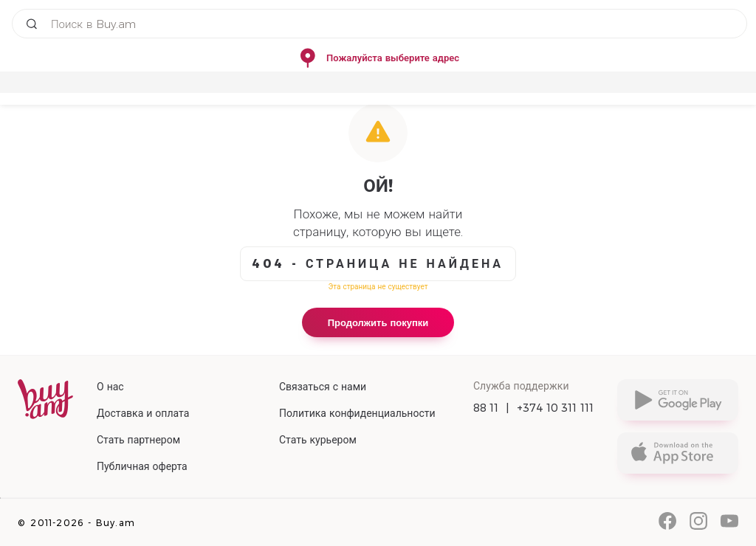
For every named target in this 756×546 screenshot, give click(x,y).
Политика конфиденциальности (357, 413)
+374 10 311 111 (556, 408)
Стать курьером (318, 440)
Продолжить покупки (378, 322)
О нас (110, 387)
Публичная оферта (142, 466)
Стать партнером (138, 440)
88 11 (486, 408)
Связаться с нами (323, 387)
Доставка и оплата (143, 413)
